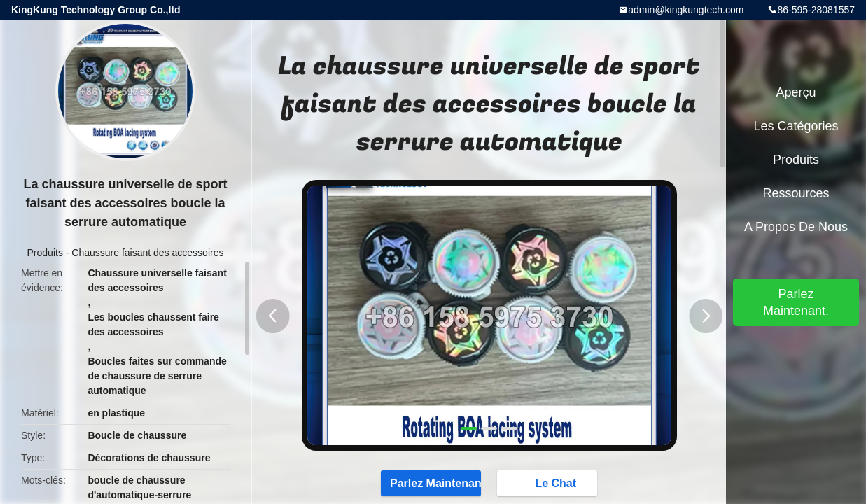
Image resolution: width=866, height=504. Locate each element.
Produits (45, 253)
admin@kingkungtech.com (686, 10)
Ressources (796, 193)
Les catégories (796, 126)
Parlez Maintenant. (428, 483)
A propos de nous (796, 227)
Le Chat (551, 483)
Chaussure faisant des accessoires (147, 253)
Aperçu (796, 92)
